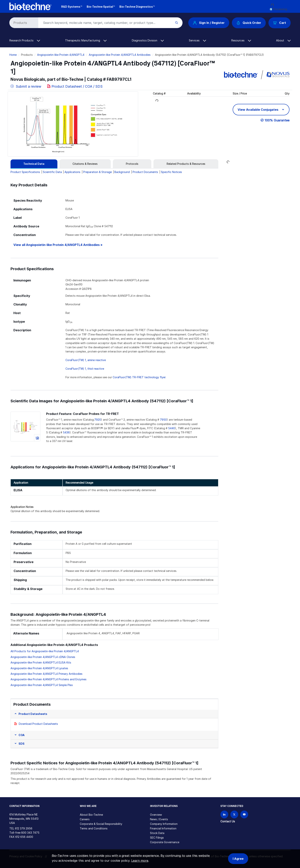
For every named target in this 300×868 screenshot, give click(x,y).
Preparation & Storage (97, 172)
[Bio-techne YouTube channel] (244, 814)
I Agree (238, 859)
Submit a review (26, 86)
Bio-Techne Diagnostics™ (137, 7)
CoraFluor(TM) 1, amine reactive (86, 360)
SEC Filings (157, 838)
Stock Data (157, 833)
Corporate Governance (165, 842)
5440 (172, 428)
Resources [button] (241, 40)
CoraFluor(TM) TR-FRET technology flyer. (139, 377)
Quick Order (249, 23)
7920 (98, 420)
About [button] (283, 40)
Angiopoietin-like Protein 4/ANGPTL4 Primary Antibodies (46, 674)
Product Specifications (25, 172)
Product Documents (145, 172)
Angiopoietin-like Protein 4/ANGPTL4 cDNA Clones (43, 657)
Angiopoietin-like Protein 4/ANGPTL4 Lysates (39, 668)
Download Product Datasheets (38, 724)
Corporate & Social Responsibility (101, 824)
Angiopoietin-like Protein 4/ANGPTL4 (61, 55)
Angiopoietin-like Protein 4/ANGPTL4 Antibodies (120, 55)
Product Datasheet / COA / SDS (77, 86)
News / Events (159, 819)
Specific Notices (171, 172)
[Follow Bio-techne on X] (234, 814)
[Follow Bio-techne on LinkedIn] (224, 814)
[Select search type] (23, 23)
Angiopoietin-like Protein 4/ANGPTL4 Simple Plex (42, 685)
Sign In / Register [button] (209, 23)
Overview (156, 815)
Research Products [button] (25, 40)
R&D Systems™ (72, 7)
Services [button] (197, 40)
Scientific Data (52, 172)
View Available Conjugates (258, 110)
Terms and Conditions (94, 828)
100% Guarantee (277, 120)
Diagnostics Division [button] (148, 40)
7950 (163, 420)
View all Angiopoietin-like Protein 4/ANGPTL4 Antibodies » (58, 245)
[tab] (34, 164)
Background (122, 172)
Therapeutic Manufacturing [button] (86, 40)
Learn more (140, 861)
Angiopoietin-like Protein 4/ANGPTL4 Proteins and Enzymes (49, 679)
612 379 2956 (24, 828)
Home (13, 55)
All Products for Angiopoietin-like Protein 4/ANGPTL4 (45, 651)
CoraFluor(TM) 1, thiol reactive (85, 369)
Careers (85, 819)
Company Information (164, 824)
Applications (72, 172)
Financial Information (163, 828)
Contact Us (228, 821)
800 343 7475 (30, 833)
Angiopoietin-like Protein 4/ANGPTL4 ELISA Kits (41, 662)
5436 (66, 432)
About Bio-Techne (91, 815)
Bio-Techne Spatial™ (101, 7)
